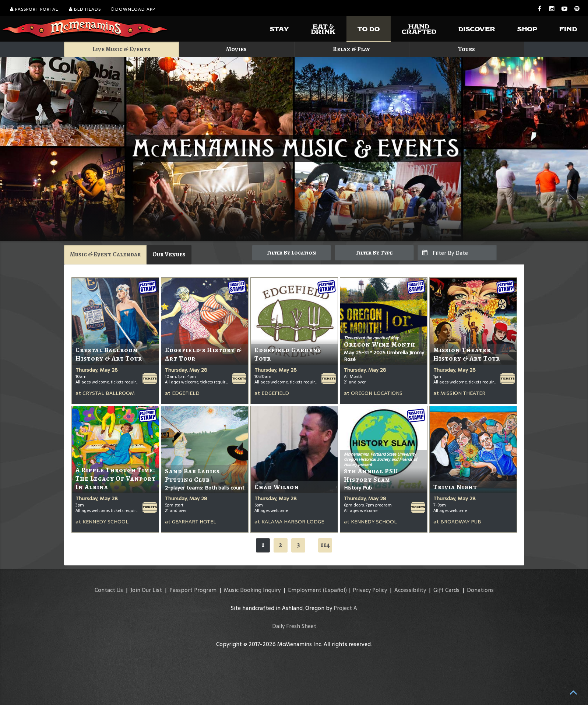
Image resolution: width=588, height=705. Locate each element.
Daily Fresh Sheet (294, 626)
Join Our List (146, 590)
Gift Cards (446, 590)
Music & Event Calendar (105, 254)
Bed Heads (85, 9)
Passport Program (193, 590)
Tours (466, 49)
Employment (305, 590)
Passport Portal (34, 9)
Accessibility (410, 590)
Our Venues (169, 254)
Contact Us (109, 590)
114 (325, 545)
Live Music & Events (121, 49)
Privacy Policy (370, 590)
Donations (480, 590)
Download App (133, 9)
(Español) (335, 590)
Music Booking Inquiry (252, 590)
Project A (345, 608)
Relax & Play (351, 49)
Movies (236, 49)
